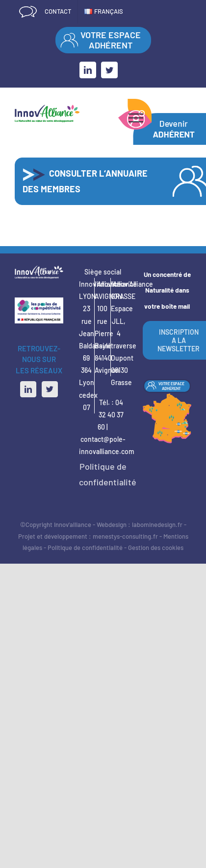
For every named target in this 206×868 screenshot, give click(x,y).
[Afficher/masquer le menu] (136, 118)
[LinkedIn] (28, 389)
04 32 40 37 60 (110, 415)
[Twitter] (50, 389)
